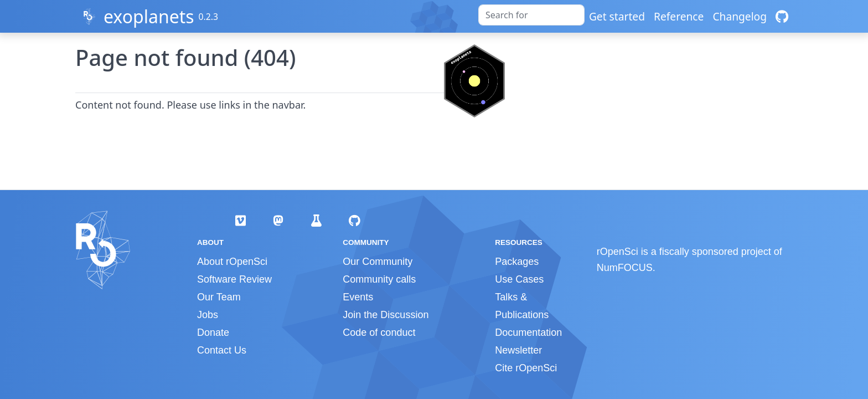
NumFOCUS (625, 268)
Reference (679, 16)
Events (358, 297)
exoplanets (149, 16)
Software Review (234, 279)
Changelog (740, 16)
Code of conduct (379, 332)
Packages (517, 262)
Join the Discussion (386, 315)
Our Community (378, 262)
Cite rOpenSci (526, 368)
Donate (213, 332)
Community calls (379, 279)
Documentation (528, 332)
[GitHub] (782, 16)
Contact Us (222, 350)
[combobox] (531, 15)
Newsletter (518, 350)
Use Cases (519, 279)
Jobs (208, 315)
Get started (617, 16)
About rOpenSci (232, 262)
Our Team (219, 297)
